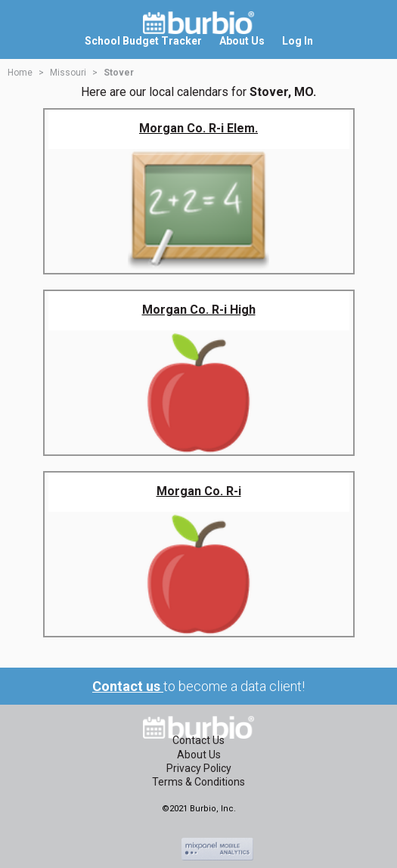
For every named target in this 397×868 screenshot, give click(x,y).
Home (20, 73)
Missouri (68, 73)
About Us (199, 755)
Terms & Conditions (198, 782)
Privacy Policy (199, 768)
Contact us (128, 686)
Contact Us (198, 740)
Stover (119, 73)
